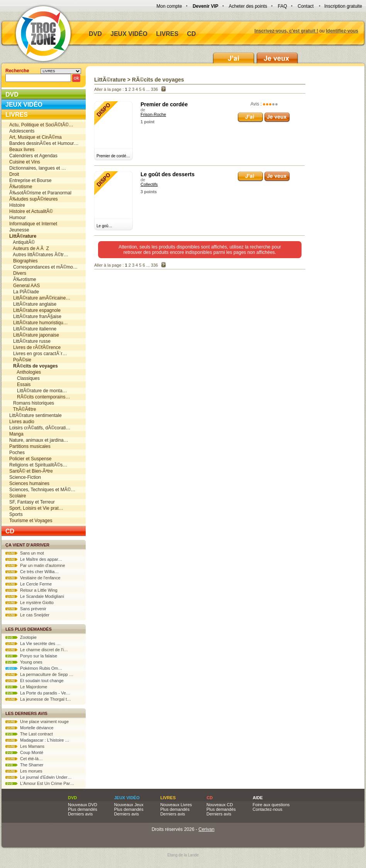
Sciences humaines (29, 483)
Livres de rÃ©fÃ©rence (35, 347)
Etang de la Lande (183, 855)
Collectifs (149, 184)
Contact (306, 6)
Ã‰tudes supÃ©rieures (34, 199)
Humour (18, 218)
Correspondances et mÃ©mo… (43, 267)
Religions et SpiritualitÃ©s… (38, 465)
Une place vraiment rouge (37, 722)
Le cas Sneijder (27, 615)
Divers (18, 273)
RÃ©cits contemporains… (40, 397)
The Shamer (24, 765)
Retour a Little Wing (31, 590)
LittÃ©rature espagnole (35, 310)
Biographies (23, 261)
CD (191, 34)
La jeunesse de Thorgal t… (38, 699)
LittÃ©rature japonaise (34, 335)
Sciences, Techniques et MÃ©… (42, 490)
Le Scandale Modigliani (35, 596)
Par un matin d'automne (35, 565)
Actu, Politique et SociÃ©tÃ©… (41, 125)
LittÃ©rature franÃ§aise (35, 317)
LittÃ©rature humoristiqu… (39, 323)
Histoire (17, 205)
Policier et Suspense (30, 459)
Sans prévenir (26, 609)
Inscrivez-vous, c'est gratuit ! (286, 31)
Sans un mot (25, 553)
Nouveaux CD (220, 805)
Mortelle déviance (29, 728)
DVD (95, 34)
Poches (17, 453)
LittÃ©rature (110, 80)
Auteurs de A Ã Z (29, 248)
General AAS (25, 286)
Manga (16, 434)
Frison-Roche (153, 114)
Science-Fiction (25, 477)
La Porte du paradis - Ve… (38, 693)
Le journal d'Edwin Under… (39, 777)
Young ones (24, 662)
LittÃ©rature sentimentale (36, 415)
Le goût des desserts (168, 174)
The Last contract (29, 734)
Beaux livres (22, 150)
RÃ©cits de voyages (158, 80)
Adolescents (22, 131)
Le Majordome (26, 687)
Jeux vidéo (129, 34)
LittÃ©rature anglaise (33, 304)
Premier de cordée (164, 104)
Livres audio (22, 422)
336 (154, 89)
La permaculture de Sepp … (39, 674)
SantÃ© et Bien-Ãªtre (31, 471)
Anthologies (25, 372)
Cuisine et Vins (25, 162)
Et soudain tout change (35, 681)
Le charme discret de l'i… (37, 650)
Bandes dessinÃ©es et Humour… (44, 143)
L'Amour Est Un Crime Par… (40, 783)
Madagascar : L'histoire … (37, 740)
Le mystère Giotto (30, 602)
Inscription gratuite (343, 6)
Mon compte (169, 6)
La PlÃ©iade (24, 292)
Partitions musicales (30, 446)
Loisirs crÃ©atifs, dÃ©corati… (40, 428)
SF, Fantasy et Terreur (32, 502)
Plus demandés (83, 809)
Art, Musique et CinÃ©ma (36, 137)
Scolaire (18, 496)
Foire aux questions (271, 805)
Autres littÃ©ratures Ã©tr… (39, 255)
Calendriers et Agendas (33, 156)
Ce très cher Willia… (32, 572)
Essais (20, 385)
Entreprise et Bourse (30, 180)
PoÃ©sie (20, 360)
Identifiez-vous (342, 31)
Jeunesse (19, 230)
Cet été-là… (24, 759)
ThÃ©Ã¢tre (23, 409)
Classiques (25, 378)
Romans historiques (32, 403)
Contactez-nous (267, 809)
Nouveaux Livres (176, 805)
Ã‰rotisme (21, 187)
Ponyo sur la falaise (31, 656)
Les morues (24, 771)
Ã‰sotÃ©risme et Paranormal (40, 193)
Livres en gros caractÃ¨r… (38, 354)
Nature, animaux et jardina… (39, 440)
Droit (14, 174)
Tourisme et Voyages (31, 521)
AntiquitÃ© (22, 242)
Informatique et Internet (33, 224)
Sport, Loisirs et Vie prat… (36, 508)
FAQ (282, 6)
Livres (167, 34)
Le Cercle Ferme (29, 584)
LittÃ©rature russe (30, 341)
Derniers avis (80, 814)
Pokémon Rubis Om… (34, 668)
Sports (16, 514)
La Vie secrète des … (33, 643)
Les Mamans (25, 746)
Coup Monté (24, 752)
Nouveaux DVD (83, 805)
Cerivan (206, 829)
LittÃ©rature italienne (33, 329)
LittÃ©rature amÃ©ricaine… (40, 298)
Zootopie (21, 637)
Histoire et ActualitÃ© (31, 211)
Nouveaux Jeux (129, 805)
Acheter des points (248, 6)
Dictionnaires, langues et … (38, 168)
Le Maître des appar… (34, 559)
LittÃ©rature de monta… (38, 391)
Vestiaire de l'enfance (33, 578)
